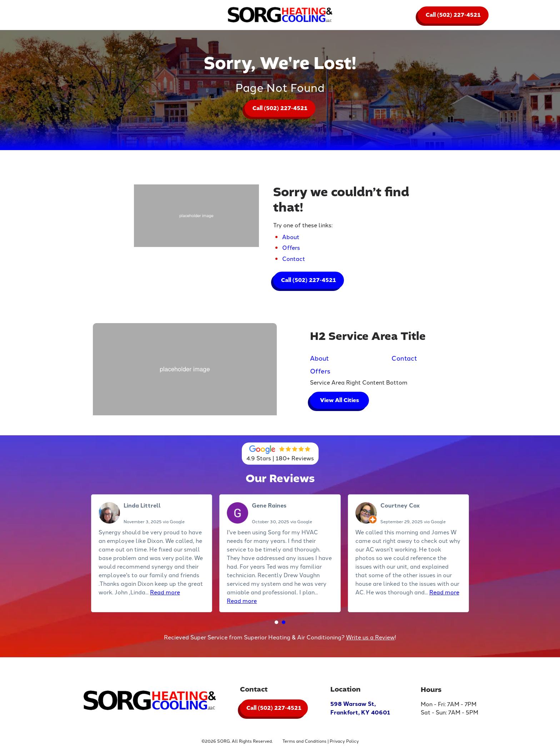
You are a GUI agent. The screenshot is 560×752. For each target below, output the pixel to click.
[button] (276, 623)
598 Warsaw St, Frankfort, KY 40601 (360, 710)
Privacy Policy (344, 743)
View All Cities (340, 401)
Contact (294, 259)
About (291, 237)
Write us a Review (370, 638)
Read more (165, 593)
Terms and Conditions (304, 743)
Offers (291, 248)
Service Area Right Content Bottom (359, 383)
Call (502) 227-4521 (453, 15)
